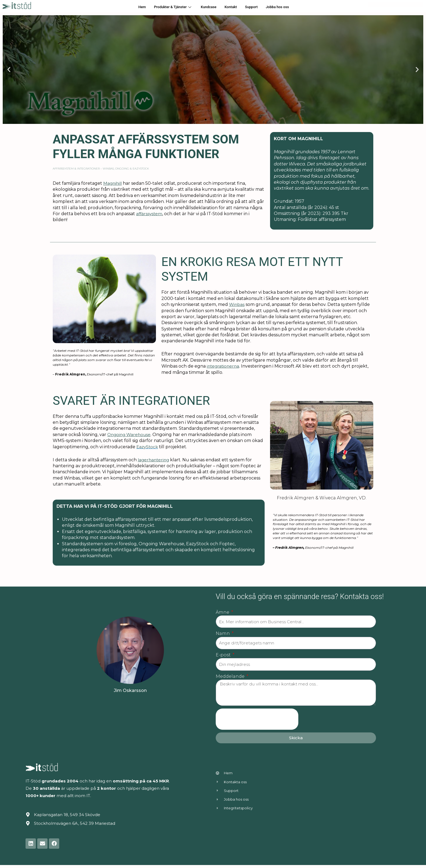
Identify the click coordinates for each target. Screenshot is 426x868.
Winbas (237, 304)
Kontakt (232, 7)
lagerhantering (154, 460)
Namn (223, 634)
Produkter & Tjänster (169, 7)
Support (255, 7)
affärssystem (150, 214)
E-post (224, 656)
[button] (206, 120)
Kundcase (208, 7)
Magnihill (113, 183)
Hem (135, 7)
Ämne (223, 612)
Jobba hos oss (283, 7)
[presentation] (257, 722)
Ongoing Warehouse (130, 435)
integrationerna (224, 366)
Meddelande (231, 678)
